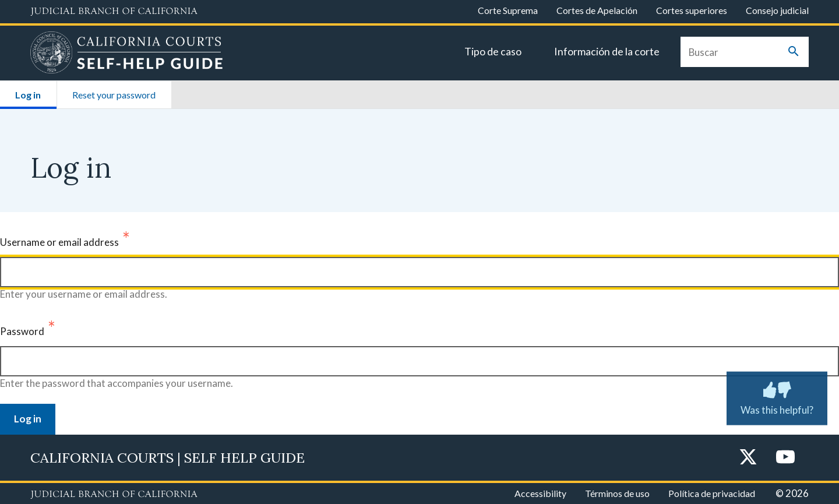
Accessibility (540, 493)
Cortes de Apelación (597, 10)
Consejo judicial (777, 10)
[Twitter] (748, 458)
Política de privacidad (712, 493)
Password (22, 331)
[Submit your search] (794, 52)
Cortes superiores (692, 10)
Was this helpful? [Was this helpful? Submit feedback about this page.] (777, 396)
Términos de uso (617, 493)
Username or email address (59, 242)
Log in (36, 91)
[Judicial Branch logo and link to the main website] (114, 12)
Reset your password (114, 95)
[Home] (127, 54)
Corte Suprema (508, 10)
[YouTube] (785, 458)
